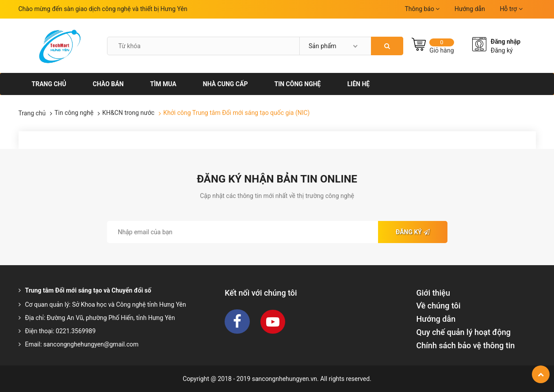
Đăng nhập (506, 42)
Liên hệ (358, 84)
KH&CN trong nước (128, 113)
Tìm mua (163, 84)
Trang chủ (49, 84)
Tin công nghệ (297, 84)
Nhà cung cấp (225, 84)
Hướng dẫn (470, 9)
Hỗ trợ (511, 9)
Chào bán (108, 84)
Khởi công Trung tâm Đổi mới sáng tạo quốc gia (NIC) (236, 113)
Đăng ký (502, 50)
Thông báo (422, 9)
